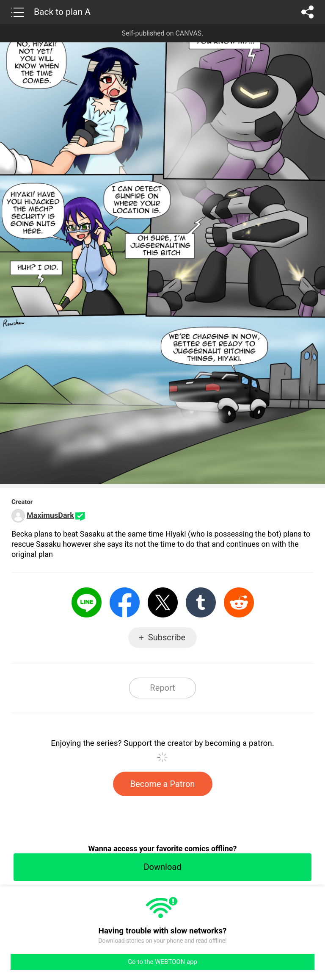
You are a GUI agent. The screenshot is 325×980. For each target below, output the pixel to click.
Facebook (125, 602)
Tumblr (201, 602)
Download (162, 867)
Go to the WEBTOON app (162, 962)
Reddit (239, 602)
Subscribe (167, 637)
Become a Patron (163, 784)
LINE (87, 602)
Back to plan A (62, 12)
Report (162, 688)
